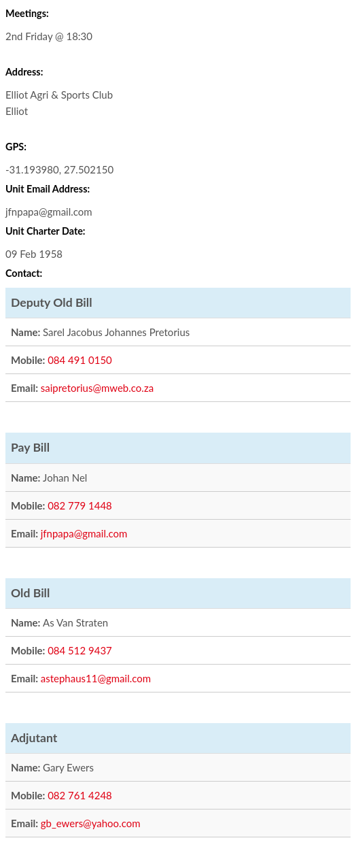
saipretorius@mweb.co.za (97, 388)
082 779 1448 (80, 505)
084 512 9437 (80, 650)
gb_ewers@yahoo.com (91, 823)
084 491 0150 (80, 360)
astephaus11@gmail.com (96, 678)
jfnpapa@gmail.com (84, 533)
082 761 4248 (80, 795)
